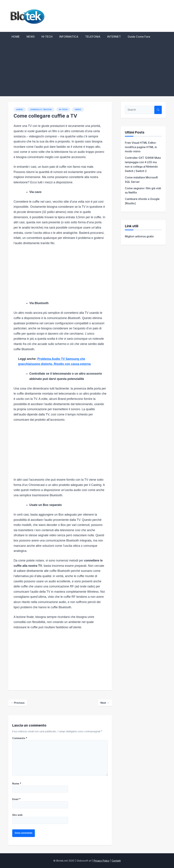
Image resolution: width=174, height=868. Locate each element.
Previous (18, 703)
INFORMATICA (69, 37)
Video (78, 109)
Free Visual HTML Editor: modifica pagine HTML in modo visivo (141, 147)
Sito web (17, 815)
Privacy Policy (102, 861)
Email (16, 799)
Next (105, 703)
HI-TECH (47, 37)
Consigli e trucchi (41, 109)
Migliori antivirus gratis (139, 236)
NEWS (31, 37)
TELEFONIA (93, 37)
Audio (20, 109)
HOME (16, 37)
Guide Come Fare (139, 37)
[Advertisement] (87, 71)
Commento (20, 738)
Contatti (116, 861)
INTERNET (114, 37)
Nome (17, 784)
